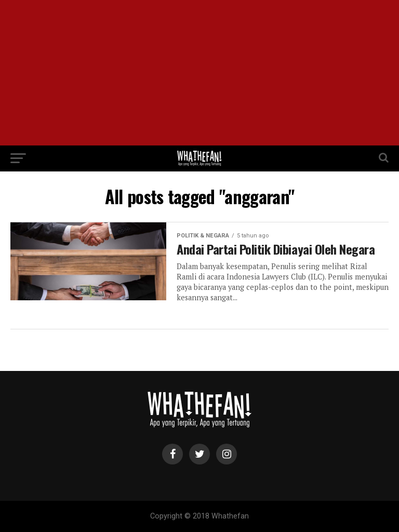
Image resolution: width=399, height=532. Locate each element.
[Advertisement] (199, 73)
